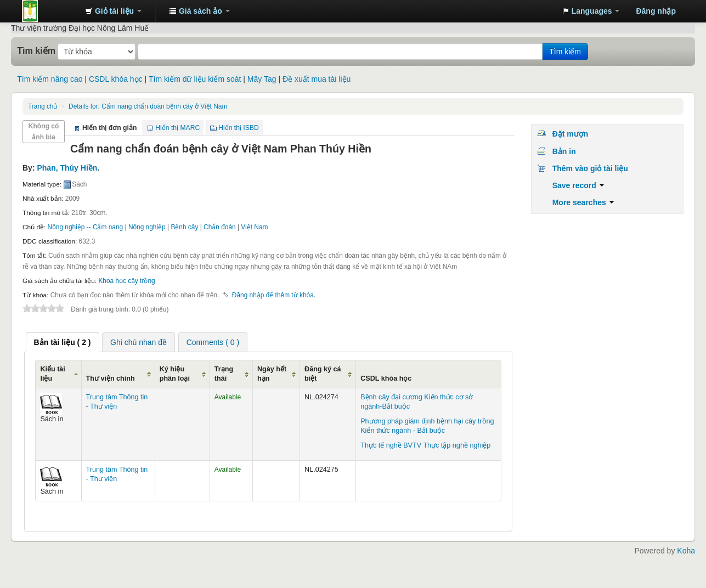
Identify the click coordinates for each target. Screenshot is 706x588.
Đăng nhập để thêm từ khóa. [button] (274, 295)
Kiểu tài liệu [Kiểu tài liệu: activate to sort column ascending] (52, 374)
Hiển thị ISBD (239, 128)
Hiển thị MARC (177, 128)
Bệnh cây (184, 227)
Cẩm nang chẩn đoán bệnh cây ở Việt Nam (148, 106)
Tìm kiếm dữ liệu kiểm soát (195, 79)
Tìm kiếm (36, 50)
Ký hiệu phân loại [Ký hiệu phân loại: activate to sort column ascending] (175, 374)
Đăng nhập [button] (656, 11)
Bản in (564, 151)
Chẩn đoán (220, 227)
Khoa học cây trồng (126, 281)
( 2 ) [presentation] (63, 342)
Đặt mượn (571, 134)
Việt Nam (254, 227)
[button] (113, 11)
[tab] (63, 342)
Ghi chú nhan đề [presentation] (139, 342)
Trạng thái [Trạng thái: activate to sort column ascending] (224, 374)
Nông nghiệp (147, 227)
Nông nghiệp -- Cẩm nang (86, 227)
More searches (583, 202)
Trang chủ (43, 106)
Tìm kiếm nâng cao (50, 79)
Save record (578, 185)
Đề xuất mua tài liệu (317, 79)
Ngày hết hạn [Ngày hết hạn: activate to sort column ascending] (272, 374)
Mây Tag (262, 79)
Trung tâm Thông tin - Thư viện (49, 11)
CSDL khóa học (116, 79)
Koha (686, 551)
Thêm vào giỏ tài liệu (590, 168)
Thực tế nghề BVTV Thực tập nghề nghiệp (425, 445)
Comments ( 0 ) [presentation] (213, 342)
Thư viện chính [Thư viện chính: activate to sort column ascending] (111, 378)
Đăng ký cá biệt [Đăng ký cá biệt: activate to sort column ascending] (323, 374)
